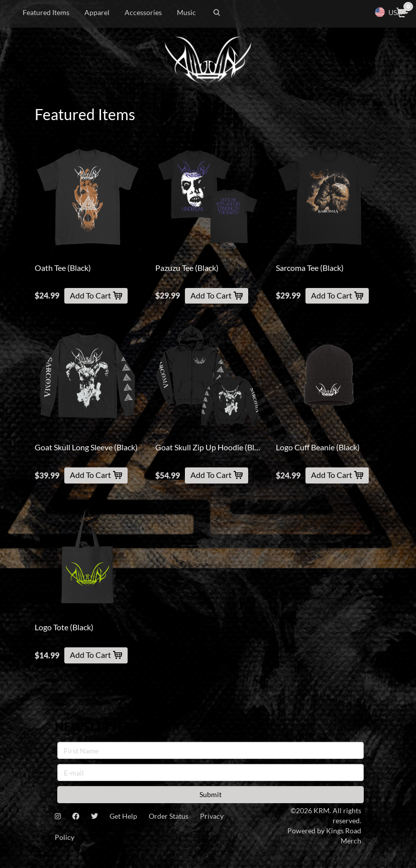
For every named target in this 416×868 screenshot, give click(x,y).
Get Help (123, 816)
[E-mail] (211, 773)
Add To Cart (96, 296)
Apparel (97, 12)
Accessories (143, 12)
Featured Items (46, 12)
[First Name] (211, 750)
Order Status (169, 816)
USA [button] (391, 12)
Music (186, 12)
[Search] (262, 13)
